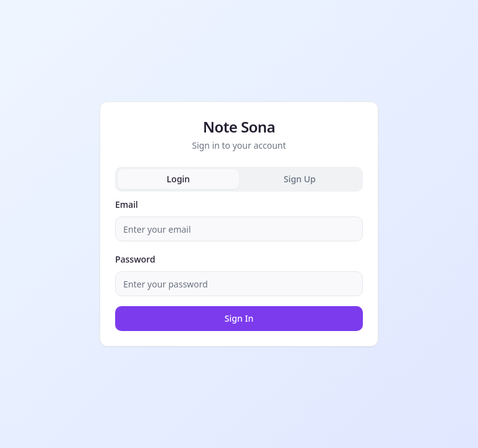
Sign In (239, 318)
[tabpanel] (239, 264)
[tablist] (239, 179)
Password (135, 259)
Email (127, 204)
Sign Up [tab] (300, 179)
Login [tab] (178, 179)
